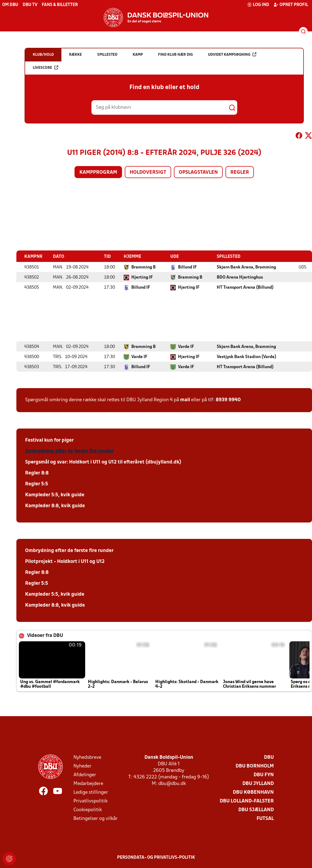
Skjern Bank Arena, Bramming (246, 267)
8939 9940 (228, 400)
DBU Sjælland (256, 810)
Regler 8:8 (37, 473)
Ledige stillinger (91, 792)
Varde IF (186, 347)
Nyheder (82, 766)
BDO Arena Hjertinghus (240, 277)
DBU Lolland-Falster (247, 801)
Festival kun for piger (49, 440)
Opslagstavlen (198, 172)
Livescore (45, 68)
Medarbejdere (88, 783)
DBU (269, 757)
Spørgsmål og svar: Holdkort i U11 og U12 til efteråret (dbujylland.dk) (103, 462)
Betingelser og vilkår (96, 818)
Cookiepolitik (88, 810)
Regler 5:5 (37, 484)
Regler (240, 172)
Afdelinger (85, 775)
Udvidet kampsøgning (232, 54)
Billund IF (187, 267)
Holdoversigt (148, 172)
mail (185, 400)
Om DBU (10, 5)
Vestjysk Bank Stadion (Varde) (246, 357)
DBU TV (30, 5)
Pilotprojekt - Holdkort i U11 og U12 (65, 561)
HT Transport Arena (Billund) (245, 287)
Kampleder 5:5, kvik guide (55, 495)
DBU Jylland (258, 783)
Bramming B (143, 267)
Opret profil (291, 5)
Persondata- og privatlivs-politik (156, 857)
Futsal (265, 818)
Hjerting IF (142, 277)
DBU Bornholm (255, 766)
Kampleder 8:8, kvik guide (55, 506)
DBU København (253, 792)
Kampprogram (98, 172)
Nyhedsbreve (87, 757)
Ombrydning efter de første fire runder (69, 451)
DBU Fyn (264, 775)
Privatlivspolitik (90, 801)
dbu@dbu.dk (172, 783)
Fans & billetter (60, 5)
